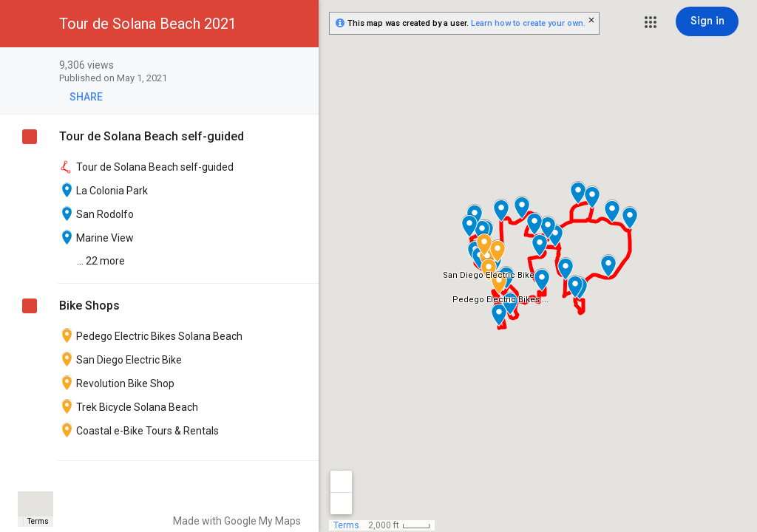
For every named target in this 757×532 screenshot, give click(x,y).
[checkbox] (300, 66)
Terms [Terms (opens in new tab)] (38, 521)
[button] (651, 22)
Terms (346, 525)
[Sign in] (707, 21)
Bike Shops (89, 306)
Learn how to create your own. (528, 23)
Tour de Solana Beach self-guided (152, 136)
